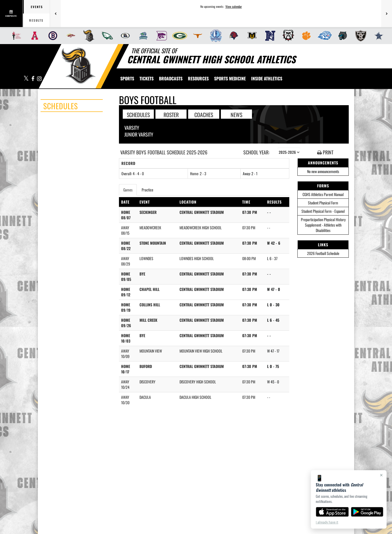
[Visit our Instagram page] (39, 79)
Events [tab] (37, 7)
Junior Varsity (139, 134)
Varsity (132, 128)
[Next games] (387, 14)
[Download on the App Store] (332, 512)
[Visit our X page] (26, 79)
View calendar (234, 6)
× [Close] (381, 475)
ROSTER (171, 114)
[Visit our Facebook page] (33, 79)
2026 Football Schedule (323, 253)
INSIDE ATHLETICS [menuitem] (267, 78)
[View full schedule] (11, 14)
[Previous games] (55, 14)
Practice (147, 190)
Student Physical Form (323, 203)
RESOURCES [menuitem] (198, 78)
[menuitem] (15, 36)
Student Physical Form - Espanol (323, 211)
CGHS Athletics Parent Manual (323, 194)
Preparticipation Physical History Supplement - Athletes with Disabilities (323, 225)
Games (128, 190)
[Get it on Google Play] (367, 512)
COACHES (204, 114)
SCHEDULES (138, 114)
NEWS (236, 114)
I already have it (327, 522)
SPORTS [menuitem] (127, 78)
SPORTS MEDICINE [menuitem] (230, 78)
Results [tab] (36, 20)
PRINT (325, 152)
